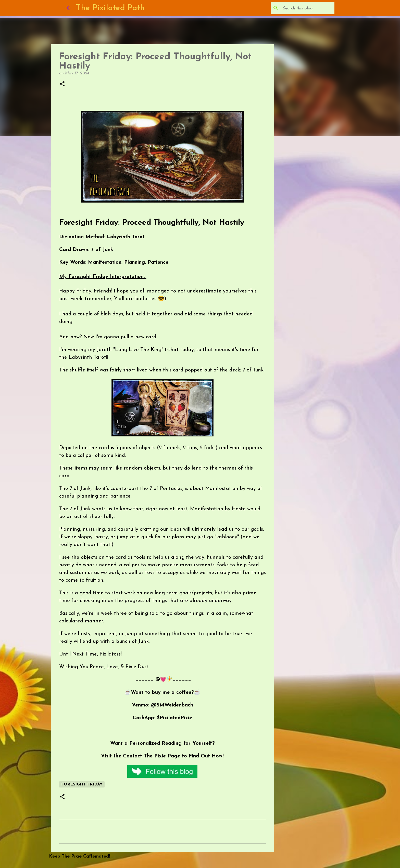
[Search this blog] (308, 8)
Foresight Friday (82, 784)
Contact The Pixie (144, 756)
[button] (62, 84)
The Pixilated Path (110, 8)
